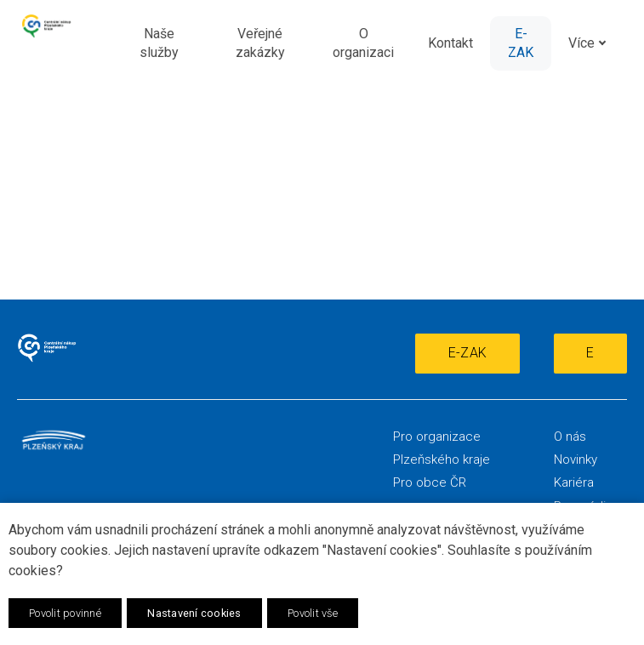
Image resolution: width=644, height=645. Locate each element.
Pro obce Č (426, 482)
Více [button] (591, 43)
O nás (570, 437)
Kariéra (574, 482)
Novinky (576, 459)
